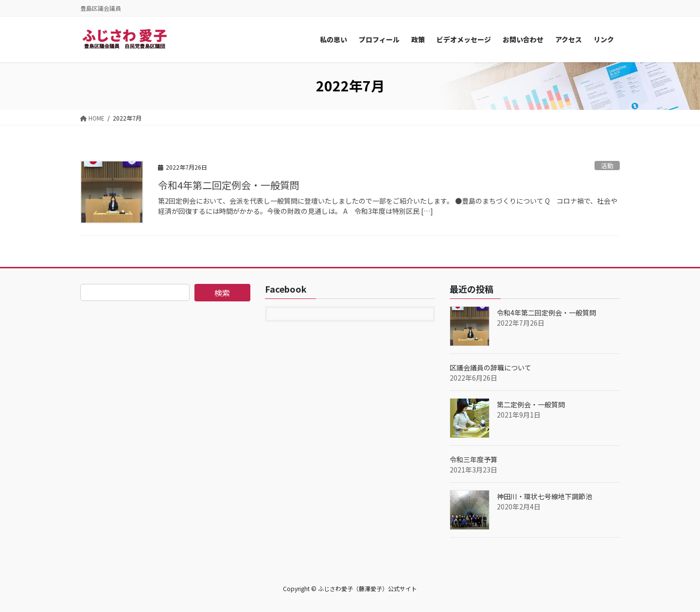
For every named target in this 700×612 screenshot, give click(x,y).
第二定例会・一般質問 (531, 404)
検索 (222, 293)
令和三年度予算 (473, 459)
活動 (607, 166)
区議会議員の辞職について (490, 367)
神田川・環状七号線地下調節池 (544, 496)
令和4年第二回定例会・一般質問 (229, 185)
